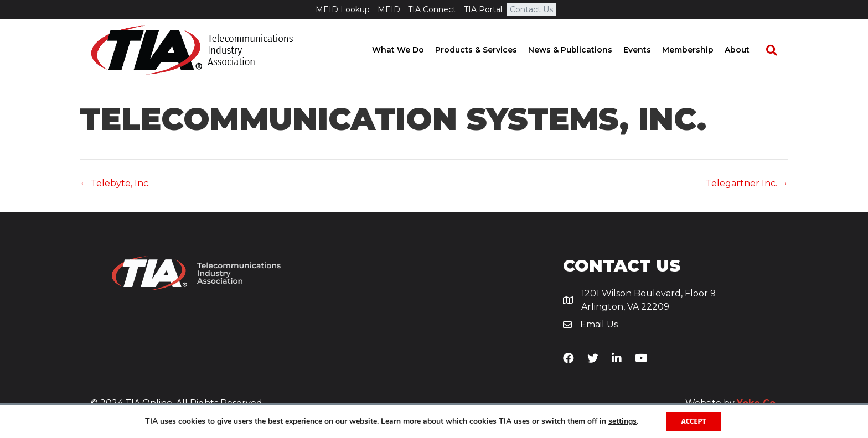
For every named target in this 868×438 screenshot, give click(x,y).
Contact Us (531, 9)
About (748, 50)
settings (620, 421)
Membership (699, 50)
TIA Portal (483, 9)
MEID (389, 9)
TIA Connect (432, 9)
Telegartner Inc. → (747, 183)
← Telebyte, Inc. (115, 183)
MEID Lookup (343, 9)
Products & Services (487, 50)
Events (648, 50)
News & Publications (581, 50)
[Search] (777, 50)
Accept (694, 421)
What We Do (409, 50)
